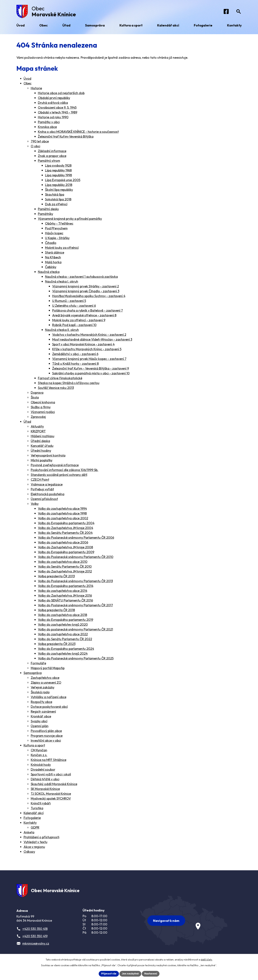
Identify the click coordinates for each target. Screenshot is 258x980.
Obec (28, 83)
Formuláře (38, 663)
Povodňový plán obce (46, 731)
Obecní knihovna (43, 402)
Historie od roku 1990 (53, 117)
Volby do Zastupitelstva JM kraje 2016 (65, 595)
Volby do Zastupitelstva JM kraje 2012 (65, 571)
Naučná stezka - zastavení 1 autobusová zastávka (81, 277)
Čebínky (51, 267)
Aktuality (37, 426)
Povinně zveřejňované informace (55, 465)
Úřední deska (40, 441)
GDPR (35, 827)
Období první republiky (54, 98)
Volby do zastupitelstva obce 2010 (63, 562)
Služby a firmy (41, 407)
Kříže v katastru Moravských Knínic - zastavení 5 (87, 349)
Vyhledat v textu (35, 842)
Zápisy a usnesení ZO (46, 682)
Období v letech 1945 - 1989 (58, 112)
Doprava (37, 393)
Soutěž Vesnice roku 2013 (56, 388)
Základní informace (52, 151)
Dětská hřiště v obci (45, 779)
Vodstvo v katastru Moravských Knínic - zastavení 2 (89, 335)
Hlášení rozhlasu (43, 436)
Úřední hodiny (41, 451)
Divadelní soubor (43, 769)
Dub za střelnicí (56, 204)
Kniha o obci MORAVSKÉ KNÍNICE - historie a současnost (78, 132)
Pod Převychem (56, 228)
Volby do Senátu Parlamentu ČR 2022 (65, 639)
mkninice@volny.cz (36, 943)
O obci (35, 146)
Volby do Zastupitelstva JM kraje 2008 (65, 547)
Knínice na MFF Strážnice (49, 760)
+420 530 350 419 (35, 936)
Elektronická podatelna (48, 494)
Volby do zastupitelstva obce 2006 (63, 542)
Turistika (37, 808)
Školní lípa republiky (59, 190)
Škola (35, 397)
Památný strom (49, 161)
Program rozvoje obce (47, 736)
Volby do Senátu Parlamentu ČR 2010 (65, 567)
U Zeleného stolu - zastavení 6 (74, 306)
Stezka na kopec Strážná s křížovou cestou (69, 383)
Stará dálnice (55, 252)
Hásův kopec (54, 233)
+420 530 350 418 (35, 929)
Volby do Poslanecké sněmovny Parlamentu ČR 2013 (75, 581)
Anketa (29, 832)
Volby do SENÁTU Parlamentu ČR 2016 (65, 600)
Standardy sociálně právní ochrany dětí (59, 475)
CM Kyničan (39, 750)
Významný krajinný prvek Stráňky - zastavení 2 (86, 286)
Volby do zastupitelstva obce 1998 (62, 513)
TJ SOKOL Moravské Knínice (51, 794)
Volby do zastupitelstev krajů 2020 (63, 624)
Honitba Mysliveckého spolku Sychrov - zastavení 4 (89, 296)
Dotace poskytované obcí (49, 707)
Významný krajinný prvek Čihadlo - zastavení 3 (86, 291)
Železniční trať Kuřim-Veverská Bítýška (66, 136)
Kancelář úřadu (42, 446)
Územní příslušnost (44, 499)
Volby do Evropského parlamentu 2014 (66, 586)
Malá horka (53, 262)
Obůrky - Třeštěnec (59, 223)
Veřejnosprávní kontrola (48, 455)
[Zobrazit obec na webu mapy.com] (184, 920)
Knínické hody (41, 765)
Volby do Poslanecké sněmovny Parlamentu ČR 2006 (76, 538)
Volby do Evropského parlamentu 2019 (66, 620)
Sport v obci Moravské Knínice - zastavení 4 (83, 344)
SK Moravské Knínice (45, 789)
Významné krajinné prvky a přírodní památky (70, 219)
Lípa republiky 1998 (58, 175)
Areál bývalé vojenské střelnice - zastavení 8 (84, 315)
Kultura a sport (34, 745)
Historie (36, 88)
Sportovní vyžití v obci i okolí (51, 774)
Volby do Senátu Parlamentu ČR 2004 (65, 533)
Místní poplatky (42, 460)
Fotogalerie (32, 818)
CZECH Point (40, 480)
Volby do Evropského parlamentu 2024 (66, 649)
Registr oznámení (43, 711)
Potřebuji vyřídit (42, 489)
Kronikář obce (41, 716)
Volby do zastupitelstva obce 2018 (62, 615)
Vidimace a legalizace (47, 484)
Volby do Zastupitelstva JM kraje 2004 (66, 528)
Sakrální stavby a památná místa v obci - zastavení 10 (91, 373)
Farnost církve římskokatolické (60, 378)
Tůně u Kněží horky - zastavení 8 (75, 364)
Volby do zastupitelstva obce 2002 (63, 518)
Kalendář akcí (34, 813)
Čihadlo (51, 243)
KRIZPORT (38, 431)
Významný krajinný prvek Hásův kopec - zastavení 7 (89, 359)
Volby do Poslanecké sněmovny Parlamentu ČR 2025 (76, 658)
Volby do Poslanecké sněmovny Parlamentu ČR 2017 (75, 605)
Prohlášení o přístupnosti (41, 837)
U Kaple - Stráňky (57, 238)
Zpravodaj (38, 417)
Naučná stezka (49, 272)
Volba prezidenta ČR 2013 (56, 576)
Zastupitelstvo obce (45, 678)
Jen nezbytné (130, 974)
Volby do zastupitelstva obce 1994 (62, 509)
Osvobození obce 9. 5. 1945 (57, 107)
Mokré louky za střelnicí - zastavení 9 (79, 320)
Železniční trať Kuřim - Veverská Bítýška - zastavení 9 (91, 368)
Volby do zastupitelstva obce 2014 (63, 591)
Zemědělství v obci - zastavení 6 (75, 354)
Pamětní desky (48, 209)
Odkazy (29, 852)
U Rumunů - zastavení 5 (69, 301)
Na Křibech (53, 257)
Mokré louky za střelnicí (62, 248)
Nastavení (151, 974)
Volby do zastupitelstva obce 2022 (63, 634)
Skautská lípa (55, 194)
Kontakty (30, 823)
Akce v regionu (34, 847)
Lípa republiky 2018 (59, 185)
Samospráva (33, 673)
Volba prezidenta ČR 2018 (56, 610)
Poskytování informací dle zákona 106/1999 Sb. (65, 470)
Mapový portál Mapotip (48, 668)
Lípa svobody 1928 (58, 165)
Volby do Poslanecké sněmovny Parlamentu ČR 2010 (76, 557)
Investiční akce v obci (46, 740)
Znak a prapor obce (52, 156)
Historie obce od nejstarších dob (61, 93)
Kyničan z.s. (39, 755)
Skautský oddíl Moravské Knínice (54, 784)
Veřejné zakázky (43, 687)
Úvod (27, 78)
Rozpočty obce (41, 702)
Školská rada (40, 692)
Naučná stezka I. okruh (62, 281)
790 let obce (40, 141)
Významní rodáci (43, 412)
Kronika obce (47, 127)
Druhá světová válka (53, 103)
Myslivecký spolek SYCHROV (51, 798)
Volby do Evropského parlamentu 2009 (66, 552)
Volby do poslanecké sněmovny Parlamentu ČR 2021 (75, 629)
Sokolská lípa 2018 (58, 199)
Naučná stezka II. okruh (62, 330)
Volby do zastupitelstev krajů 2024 (63, 653)
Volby (35, 504)
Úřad (27, 422)
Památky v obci (49, 122)
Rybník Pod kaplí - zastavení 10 (74, 325)
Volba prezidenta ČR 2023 (57, 644)
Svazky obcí (39, 721)
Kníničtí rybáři (41, 803)
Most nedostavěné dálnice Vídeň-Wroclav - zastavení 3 (92, 339)
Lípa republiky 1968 (58, 170)
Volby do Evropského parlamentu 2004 (66, 523)
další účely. (207, 960)
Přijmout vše (109, 974)
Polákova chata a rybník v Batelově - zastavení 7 (88, 310)
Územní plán (40, 726)
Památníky (46, 214)
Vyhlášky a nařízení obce (49, 697)
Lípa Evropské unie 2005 (63, 180)
